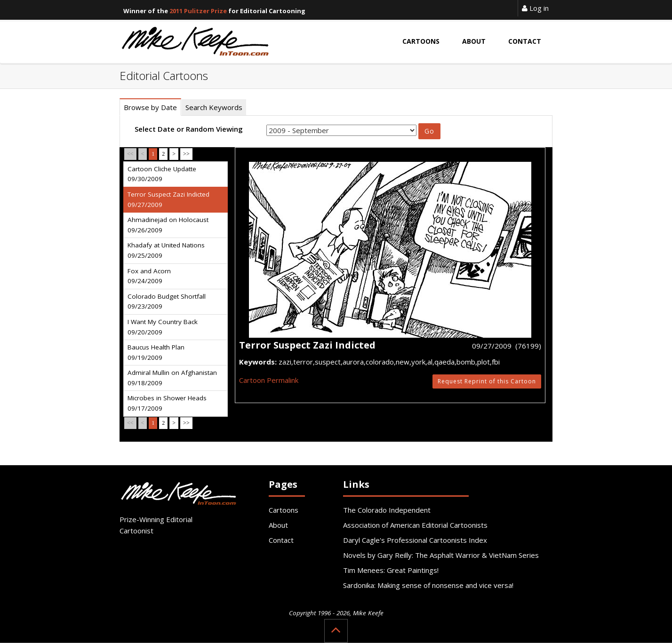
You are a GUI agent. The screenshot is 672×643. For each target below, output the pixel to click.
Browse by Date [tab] (150, 107)
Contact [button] (525, 41)
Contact (281, 540)
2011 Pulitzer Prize (198, 11)
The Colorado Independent (387, 510)
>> (186, 154)
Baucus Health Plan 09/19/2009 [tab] (156, 352)
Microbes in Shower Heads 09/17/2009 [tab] (167, 403)
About (278, 525)
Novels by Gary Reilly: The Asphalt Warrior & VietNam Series (441, 555)
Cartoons (284, 510)
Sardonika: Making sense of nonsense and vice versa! (428, 585)
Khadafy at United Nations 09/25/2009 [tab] (166, 250)
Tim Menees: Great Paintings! (391, 570)
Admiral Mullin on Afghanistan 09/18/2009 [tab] (172, 378)
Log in (535, 8)
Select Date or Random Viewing (189, 129)
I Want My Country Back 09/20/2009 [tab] (163, 327)
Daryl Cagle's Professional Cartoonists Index (415, 540)
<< (130, 154)
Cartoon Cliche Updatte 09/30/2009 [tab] (162, 174)
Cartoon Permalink (269, 380)
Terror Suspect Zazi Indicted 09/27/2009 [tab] (168, 199)
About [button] (474, 41)
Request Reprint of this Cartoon (487, 381)
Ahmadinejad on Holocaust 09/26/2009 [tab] (168, 225)
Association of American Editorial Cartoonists (415, 525)
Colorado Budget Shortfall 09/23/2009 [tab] (167, 302)
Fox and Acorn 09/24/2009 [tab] (149, 276)
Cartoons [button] (421, 41)
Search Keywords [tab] (214, 107)
